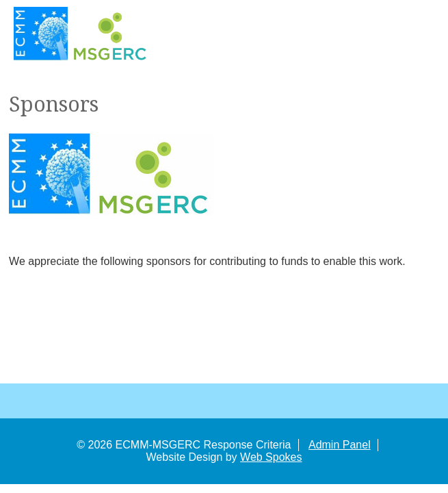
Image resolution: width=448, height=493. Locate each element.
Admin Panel (340, 445)
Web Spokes (271, 457)
